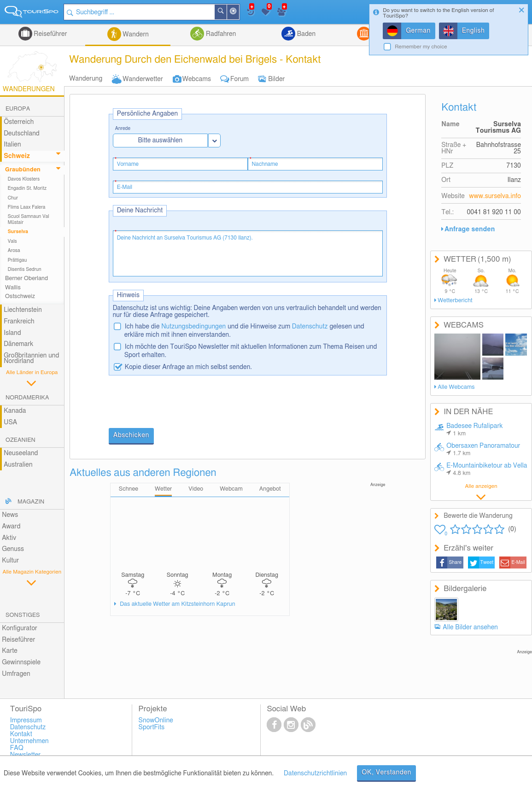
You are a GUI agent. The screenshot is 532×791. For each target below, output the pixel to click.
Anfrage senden (470, 229)
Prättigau (18, 260)
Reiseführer (50, 34)
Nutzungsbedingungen (193, 327)
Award (11, 527)
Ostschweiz (20, 296)
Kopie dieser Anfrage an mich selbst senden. (188, 367)
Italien (12, 145)
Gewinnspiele (21, 662)
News (10, 515)
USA (10, 422)
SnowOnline (156, 721)
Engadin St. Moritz (27, 188)
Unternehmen (29, 741)
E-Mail (519, 562)
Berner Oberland (26, 278)
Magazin (31, 502)
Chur (13, 198)
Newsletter (26, 755)
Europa (18, 109)
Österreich (19, 122)
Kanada (15, 411)
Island (12, 333)
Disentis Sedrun (25, 270)
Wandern (135, 35)
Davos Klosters (24, 179)
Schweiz (17, 156)
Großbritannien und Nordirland (31, 359)
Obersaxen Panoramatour (483, 450)
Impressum (26, 721)
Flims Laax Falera (27, 207)
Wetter (163, 489)
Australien (18, 465)
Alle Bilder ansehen (470, 627)
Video (196, 489)
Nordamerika (27, 398)
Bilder (276, 79)
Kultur (10, 561)
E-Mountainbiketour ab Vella (487, 469)
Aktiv (9, 538)
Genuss (13, 549)
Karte (10, 651)
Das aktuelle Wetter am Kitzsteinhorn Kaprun (177, 604)
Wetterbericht (455, 301)
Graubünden (23, 170)
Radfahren (220, 34)
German (418, 31)
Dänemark (18, 344)
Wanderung (86, 79)
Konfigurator (20, 628)
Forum (240, 79)
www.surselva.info (495, 196)
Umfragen (16, 674)
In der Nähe (239, 13)
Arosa (14, 251)
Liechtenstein (23, 310)
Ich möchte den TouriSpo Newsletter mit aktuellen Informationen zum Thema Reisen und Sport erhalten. (251, 351)
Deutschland (22, 134)
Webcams (197, 79)
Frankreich (19, 322)
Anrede (123, 129)
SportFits (152, 727)
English (474, 31)
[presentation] (179, 403)
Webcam (231, 489)
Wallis (13, 288)
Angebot (270, 489)
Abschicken (131, 435)
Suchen (227, 12)
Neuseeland (21, 453)
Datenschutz (310, 327)
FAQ (17, 748)
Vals (12, 241)
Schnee (129, 489)
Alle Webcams (456, 387)
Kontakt (21, 734)
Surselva (18, 232)
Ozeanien (20, 440)
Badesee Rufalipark (474, 430)
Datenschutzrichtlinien (315, 773)
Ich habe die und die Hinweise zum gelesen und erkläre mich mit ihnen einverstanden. (244, 331)
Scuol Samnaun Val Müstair (29, 219)
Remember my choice (421, 47)
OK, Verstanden (386, 773)
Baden (305, 34)
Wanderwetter (143, 79)
